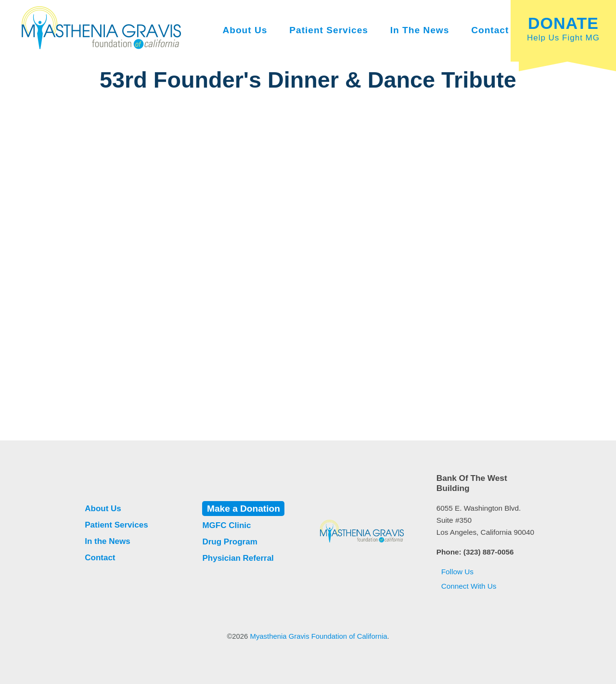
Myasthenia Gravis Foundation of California (319, 636)
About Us (245, 30)
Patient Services (329, 30)
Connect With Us (467, 586)
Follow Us (455, 572)
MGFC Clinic (226, 525)
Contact (490, 30)
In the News (420, 30)
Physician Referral (238, 558)
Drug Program (230, 542)
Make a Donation (244, 509)
